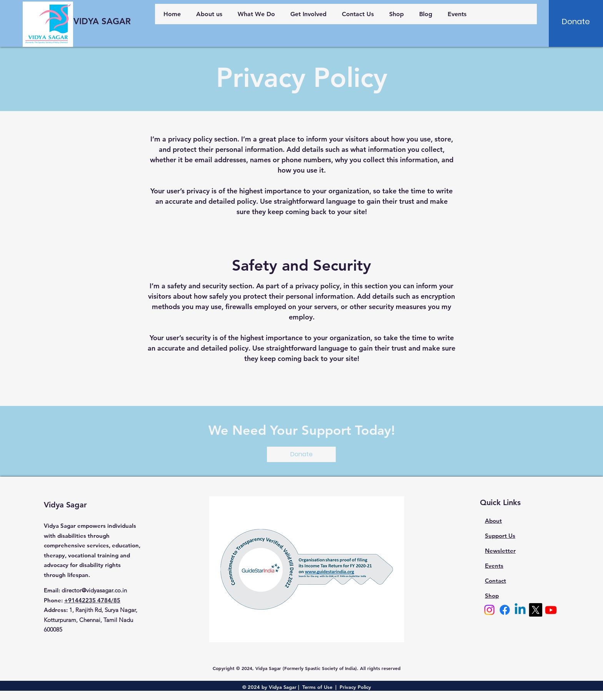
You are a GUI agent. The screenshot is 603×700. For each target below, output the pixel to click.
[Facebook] (505, 610)
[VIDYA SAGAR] (102, 22)
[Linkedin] (520, 610)
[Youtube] (551, 610)
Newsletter (500, 551)
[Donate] (576, 22)
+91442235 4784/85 (92, 600)
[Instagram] (489, 610)
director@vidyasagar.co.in (94, 590)
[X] (536, 610)
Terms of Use (317, 687)
